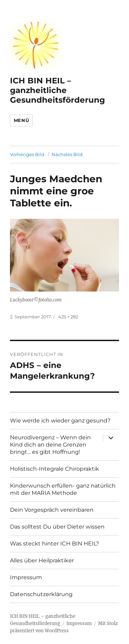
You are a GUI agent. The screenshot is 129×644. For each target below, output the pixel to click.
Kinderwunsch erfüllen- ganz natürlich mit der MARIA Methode (63, 489)
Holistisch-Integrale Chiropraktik (55, 469)
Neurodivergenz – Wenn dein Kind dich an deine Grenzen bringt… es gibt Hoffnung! (50, 445)
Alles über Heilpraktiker (42, 560)
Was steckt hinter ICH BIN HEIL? (55, 544)
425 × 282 (68, 317)
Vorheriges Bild (27, 154)
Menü (21, 120)
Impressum (26, 577)
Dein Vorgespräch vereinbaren (52, 510)
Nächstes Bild (67, 154)
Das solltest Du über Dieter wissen (57, 527)
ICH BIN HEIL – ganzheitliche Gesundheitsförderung (57, 90)
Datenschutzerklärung (41, 594)
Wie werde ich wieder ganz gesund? (60, 421)
